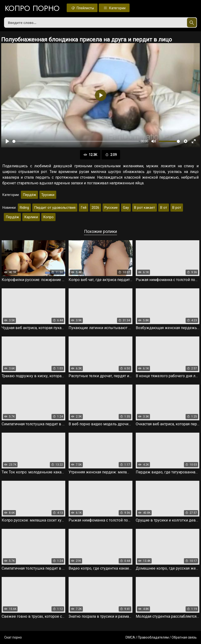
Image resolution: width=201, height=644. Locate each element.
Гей (84, 208)
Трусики (48, 195)
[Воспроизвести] (7, 141)
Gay (126, 208)
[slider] (76, 141)
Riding (24, 208)
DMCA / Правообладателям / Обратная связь (161, 637)
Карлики (31, 217)
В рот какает (145, 208)
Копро (48, 217)
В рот (177, 208)
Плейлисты (82, 8)
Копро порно (32, 8)
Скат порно (13, 637)
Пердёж (29, 195)
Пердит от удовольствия (55, 208)
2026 (95, 208)
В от (164, 208)
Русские (111, 208)
